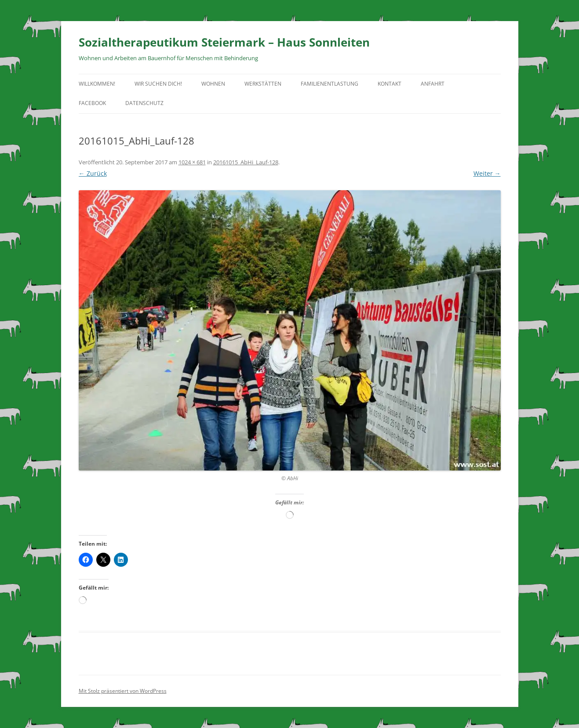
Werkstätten (263, 84)
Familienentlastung (330, 84)
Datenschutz (144, 103)
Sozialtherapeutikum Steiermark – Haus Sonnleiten (224, 42)
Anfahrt (433, 84)
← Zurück (93, 173)
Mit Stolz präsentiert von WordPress (123, 691)
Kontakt (390, 84)
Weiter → (487, 173)
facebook (92, 103)
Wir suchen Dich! (158, 84)
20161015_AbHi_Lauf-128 (246, 162)
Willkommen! (97, 84)
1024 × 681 (192, 162)
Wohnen (213, 84)
